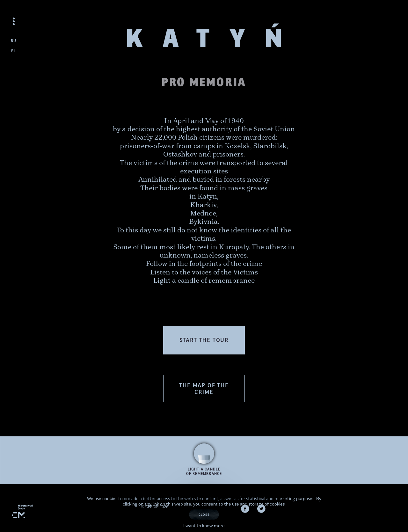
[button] (204, 340)
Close (204, 514)
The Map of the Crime (204, 389)
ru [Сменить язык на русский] (14, 41)
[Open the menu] (14, 21)
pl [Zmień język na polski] (14, 51)
